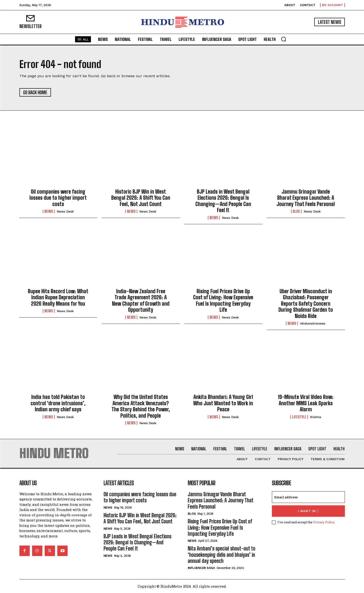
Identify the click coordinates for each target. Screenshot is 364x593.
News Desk (65, 212)
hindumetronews (313, 324)
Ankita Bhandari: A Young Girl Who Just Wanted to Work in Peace (223, 403)
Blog (296, 211)
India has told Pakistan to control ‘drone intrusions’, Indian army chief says (58, 403)
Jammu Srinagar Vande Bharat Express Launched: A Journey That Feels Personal (306, 198)
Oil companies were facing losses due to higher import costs (58, 198)
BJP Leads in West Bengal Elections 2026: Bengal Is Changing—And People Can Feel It (223, 201)
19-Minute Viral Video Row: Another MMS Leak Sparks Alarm (306, 403)
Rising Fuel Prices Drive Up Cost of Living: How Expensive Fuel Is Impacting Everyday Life (223, 300)
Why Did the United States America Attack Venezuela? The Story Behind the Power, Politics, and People (141, 406)
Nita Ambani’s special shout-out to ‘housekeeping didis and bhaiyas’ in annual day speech (222, 555)
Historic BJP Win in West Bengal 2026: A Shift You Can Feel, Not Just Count (141, 198)
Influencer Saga (201, 568)
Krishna (315, 417)
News (49, 211)
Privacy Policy (324, 522)
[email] (308, 497)
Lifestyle (299, 417)
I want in (308, 511)
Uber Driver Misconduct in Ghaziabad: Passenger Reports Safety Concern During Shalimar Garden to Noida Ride (306, 304)
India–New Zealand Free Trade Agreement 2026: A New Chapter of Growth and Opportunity (141, 300)
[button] (284, 39)
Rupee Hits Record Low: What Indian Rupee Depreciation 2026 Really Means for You (58, 297)
